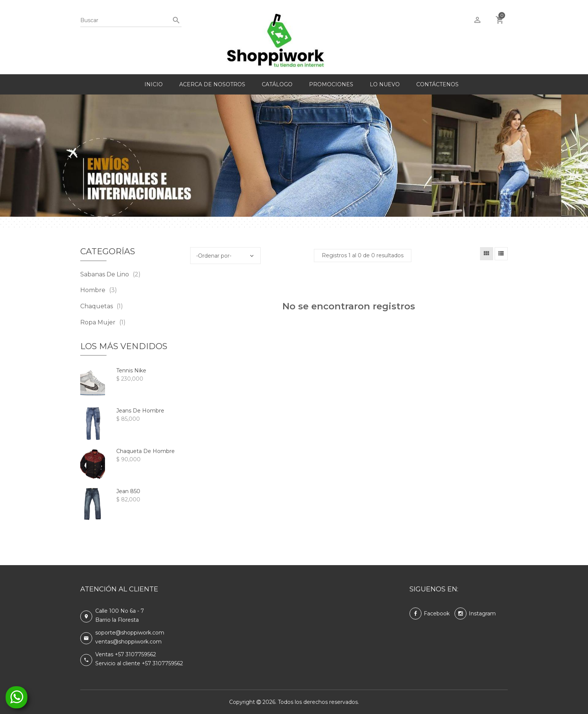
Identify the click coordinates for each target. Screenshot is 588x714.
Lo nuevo (385, 84)
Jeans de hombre (140, 411)
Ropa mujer (103, 322)
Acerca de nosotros (212, 84)
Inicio (154, 84)
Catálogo (277, 84)
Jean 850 (128, 491)
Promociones (331, 84)
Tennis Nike (131, 370)
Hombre (99, 290)
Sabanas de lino (110, 274)
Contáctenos (437, 84)
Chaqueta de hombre (145, 451)
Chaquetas (102, 306)
